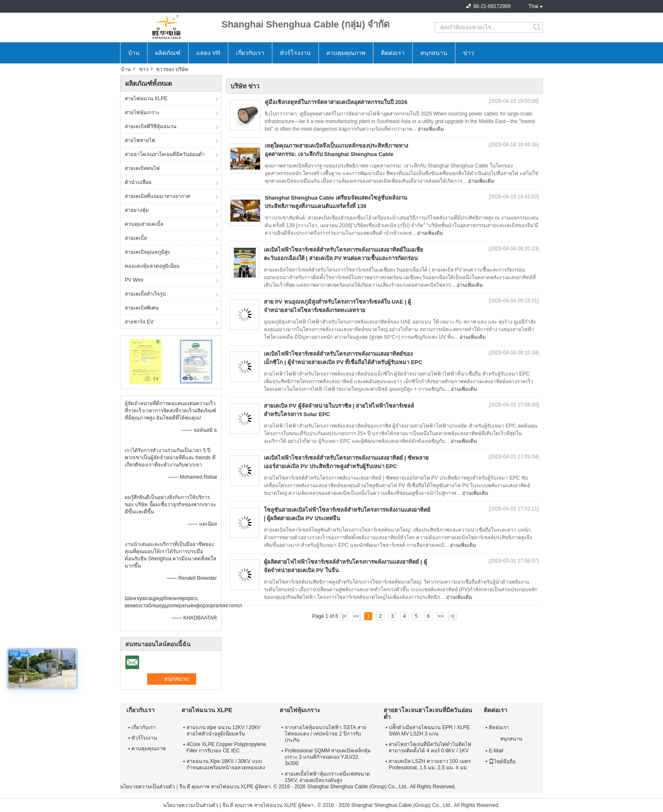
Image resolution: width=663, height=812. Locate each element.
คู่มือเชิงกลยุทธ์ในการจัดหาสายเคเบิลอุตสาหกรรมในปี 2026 (336, 102)
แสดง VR (208, 53)
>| (452, 616)
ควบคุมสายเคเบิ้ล (144, 224)
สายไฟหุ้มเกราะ (142, 112)
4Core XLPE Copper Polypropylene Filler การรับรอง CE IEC (226, 748)
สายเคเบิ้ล (136, 238)
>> (440, 616)
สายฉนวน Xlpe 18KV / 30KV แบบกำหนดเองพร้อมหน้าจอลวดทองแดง (226, 764)
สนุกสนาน (434, 53)
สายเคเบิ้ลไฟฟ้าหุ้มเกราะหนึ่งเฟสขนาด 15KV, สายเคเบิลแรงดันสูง (327, 777)
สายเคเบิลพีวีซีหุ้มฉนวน (151, 126)
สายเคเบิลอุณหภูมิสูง (147, 252)
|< (345, 616)
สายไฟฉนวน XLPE (146, 99)
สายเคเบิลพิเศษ (142, 308)
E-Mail (496, 751)
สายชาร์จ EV (139, 322)
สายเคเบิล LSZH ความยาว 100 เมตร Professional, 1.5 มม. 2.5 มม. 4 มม (429, 764)
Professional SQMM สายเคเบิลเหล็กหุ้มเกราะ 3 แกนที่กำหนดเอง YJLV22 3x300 (328, 757)
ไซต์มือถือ (502, 762)
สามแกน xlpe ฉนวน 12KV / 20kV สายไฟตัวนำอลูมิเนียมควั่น (223, 731)
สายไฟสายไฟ (140, 140)
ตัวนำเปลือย (138, 182)
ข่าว (468, 53)
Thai (533, 6)
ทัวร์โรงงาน (295, 53)
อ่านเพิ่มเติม (431, 129)
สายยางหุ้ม (137, 210)
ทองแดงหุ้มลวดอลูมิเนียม (152, 266)
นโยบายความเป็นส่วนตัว (148, 787)
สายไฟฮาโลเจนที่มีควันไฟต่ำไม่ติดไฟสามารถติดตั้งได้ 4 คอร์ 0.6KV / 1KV (430, 748)
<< (356, 616)
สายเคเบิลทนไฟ (142, 168)
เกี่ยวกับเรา (250, 53)
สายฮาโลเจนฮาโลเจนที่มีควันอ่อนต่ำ (165, 154)
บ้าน (134, 53)
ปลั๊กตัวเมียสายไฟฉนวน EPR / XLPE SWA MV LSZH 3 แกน (429, 731)
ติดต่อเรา (393, 53)
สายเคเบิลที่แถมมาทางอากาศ (158, 196)
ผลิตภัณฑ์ (168, 53)
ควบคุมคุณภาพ (346, 53)
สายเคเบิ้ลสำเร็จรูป (145, 294)
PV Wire (134, 280)
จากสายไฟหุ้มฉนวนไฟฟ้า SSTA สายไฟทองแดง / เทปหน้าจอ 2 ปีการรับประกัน (325, 734)
